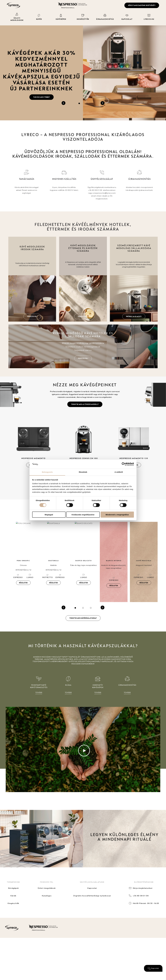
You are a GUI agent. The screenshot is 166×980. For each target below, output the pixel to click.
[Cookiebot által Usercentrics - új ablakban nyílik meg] (123, 464)
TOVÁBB (39, 692)
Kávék (13, 896)
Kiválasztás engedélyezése (83, 515)
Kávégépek (13, 888)
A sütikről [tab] (119, 472)
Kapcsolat (92, 888)
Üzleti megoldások (47, 888)
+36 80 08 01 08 (141, 896)
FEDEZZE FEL (47, 882)
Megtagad (49, 515)
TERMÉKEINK (13, 882)
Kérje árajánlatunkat (143, 888)
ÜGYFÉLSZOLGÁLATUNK (92, 882)
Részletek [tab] (83, 472)
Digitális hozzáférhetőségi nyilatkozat (92, 896)
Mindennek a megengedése (117, 515)
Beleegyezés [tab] (47, 472)
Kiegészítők (13, 903)
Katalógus (47, 896)
